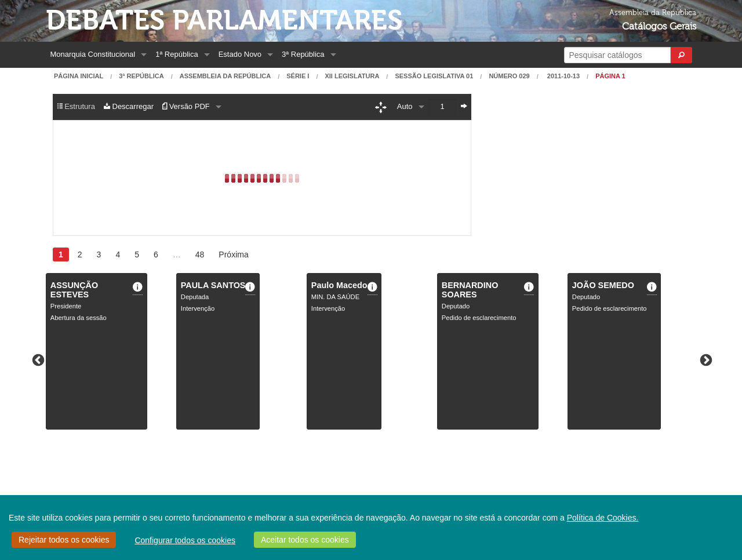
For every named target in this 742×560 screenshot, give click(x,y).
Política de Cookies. (603, 518)
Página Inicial (79, 76)
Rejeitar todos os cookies (64, 540)
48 (200, 254)
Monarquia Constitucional (93, 54)
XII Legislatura (352, 76)
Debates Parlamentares (224, 21)
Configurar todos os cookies (185, 540)
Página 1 (610, 76)
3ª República (303, 54)
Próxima (233, 254)
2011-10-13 (563, 76)
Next (705, 359)
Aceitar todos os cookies (305, 540)
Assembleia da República (225, 76)
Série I (298, 76)
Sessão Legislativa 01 (434, 76)
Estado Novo (240, 54)
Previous (37, 359)
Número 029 (509, 76)
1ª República (177, 54)
